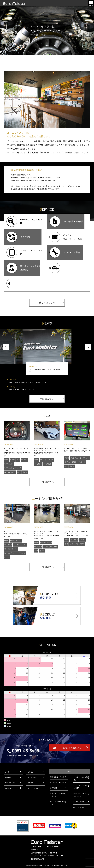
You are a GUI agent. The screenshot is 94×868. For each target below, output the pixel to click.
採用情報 (30, 783)
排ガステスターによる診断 (58, 803)
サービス (70, 771)
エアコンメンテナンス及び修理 (81, 787)
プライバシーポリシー (35, 788)
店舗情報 (8, 777)
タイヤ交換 (54, 788)
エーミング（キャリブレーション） (81, 795)
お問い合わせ (9, 788)
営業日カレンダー (11, 783)
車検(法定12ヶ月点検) (57, 777)
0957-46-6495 (26, 751)
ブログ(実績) (32, 777)
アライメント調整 (79, 802)
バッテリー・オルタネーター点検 (58, 795)
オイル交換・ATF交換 (57, 782)
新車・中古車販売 (79, 807)
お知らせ (30, 772)
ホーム (7, 772)
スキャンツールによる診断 (81, 778)
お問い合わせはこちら (72, 748)
